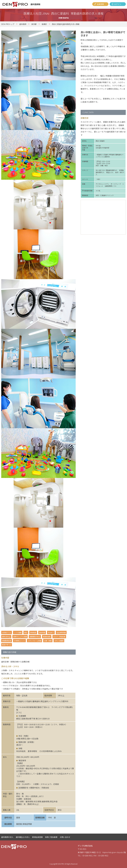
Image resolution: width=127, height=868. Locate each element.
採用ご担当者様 (51, 837)
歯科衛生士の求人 (23, 837)
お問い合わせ (65, 837)
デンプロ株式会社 (85, 846)
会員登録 (100, 4)
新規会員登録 (37, 837)
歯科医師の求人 (7, 837)
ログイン (118, 4)
